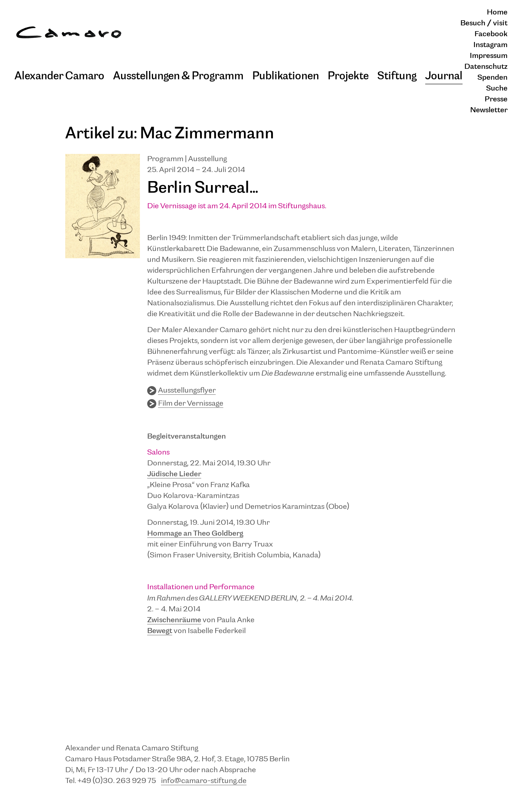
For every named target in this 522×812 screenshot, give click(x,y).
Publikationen (286, 76)
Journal (444, 76)
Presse (496, 99)
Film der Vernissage (191, 404)
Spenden (492, 78)
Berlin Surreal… (203, 188)
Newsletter (489, 110)
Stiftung (397, 76)
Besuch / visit (484, 23)
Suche (497, 89)
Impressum (489, 56)
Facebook (491, 34)
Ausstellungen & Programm (178, 76)
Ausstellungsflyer (187, 391)
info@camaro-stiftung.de (204, 781)
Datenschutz (486, 67)
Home (497, 12)
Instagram (490, 45)
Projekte (348, 76)
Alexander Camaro (59, 76)
